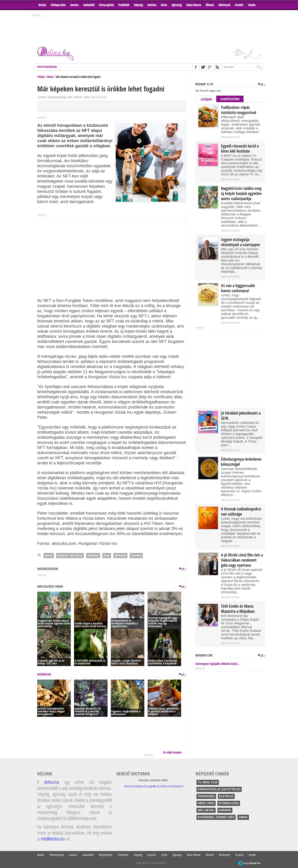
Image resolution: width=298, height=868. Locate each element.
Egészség (177, 5)
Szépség (138, 5)
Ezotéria (152, 5)
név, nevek (206, 810)
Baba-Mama (194, 5)
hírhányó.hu (177, 786)
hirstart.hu (129, 786)
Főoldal (41, 77)
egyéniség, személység (216, 817)
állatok (49, 555)
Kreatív (239, 5)
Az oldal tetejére (172, 752)
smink (243, 817)
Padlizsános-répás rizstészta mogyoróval (239, 110)
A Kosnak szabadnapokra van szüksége (241, 512)
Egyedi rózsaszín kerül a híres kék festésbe (240, 149)
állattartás (120, 555)
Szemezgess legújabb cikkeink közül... (218, 664)
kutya (107, 555)
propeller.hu (154, 786)
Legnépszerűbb (230, 99)
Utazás (252, 5)
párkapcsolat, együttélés (219, 789)
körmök (225, 810)
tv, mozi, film (208, 782)
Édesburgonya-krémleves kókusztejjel (241, 462)
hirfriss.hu (166, 786)
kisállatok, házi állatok (70, 555)
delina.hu (52, 782)
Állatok (210, 5)
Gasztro (74, 5)
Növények (224, 5)
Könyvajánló (106, 5)
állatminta (93, 555)
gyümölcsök (229, 803)
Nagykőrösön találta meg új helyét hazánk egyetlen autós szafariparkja (241, 194)
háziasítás (136, 555)
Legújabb (206, 99)
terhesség (206, 796)
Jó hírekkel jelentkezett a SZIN (241, 416)
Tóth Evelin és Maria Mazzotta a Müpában (238, 609)
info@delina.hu (53, 839)
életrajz (226, 796)
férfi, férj (206, 803)
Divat (164, 5)
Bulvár (42, 5)
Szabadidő (89, 5)
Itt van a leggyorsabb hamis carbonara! (238, 288)
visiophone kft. (159, 863)
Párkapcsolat (58, 5)
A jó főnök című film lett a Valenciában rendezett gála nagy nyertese (242, 560)
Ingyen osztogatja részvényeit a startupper (240, 242)
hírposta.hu (141, 786)
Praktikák (124, 5)
